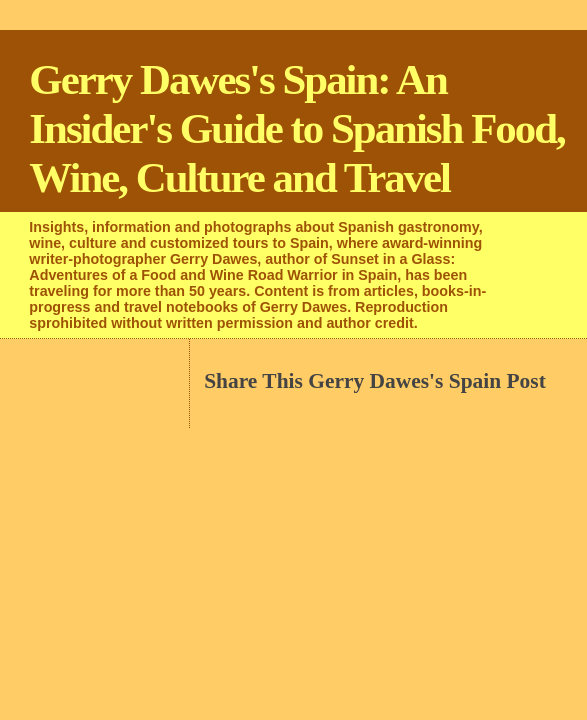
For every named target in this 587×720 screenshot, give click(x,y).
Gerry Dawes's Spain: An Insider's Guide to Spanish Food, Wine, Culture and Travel (296, 128)
